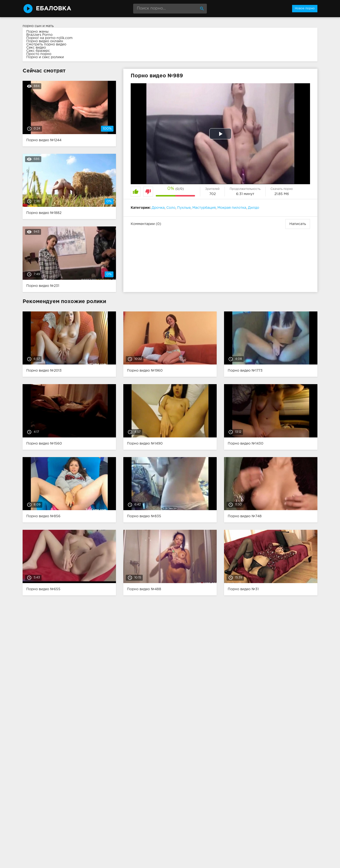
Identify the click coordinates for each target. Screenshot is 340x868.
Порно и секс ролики (45, 57)
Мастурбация (204, 208)
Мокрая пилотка (232, 208)
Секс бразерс (38, 51)
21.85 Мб (282, 194)
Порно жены (37, 32)
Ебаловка (54, 9)
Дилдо (254, 208)
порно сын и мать (38, 26)
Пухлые (184, 208)
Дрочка (158, 208)
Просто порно (39, 54)
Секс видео (36, 48)
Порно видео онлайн (45, 41)
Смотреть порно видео (46, 44)
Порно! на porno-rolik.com (49, 38)
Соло (171, 208)
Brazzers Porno (39, 35)
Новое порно (305, 8)
